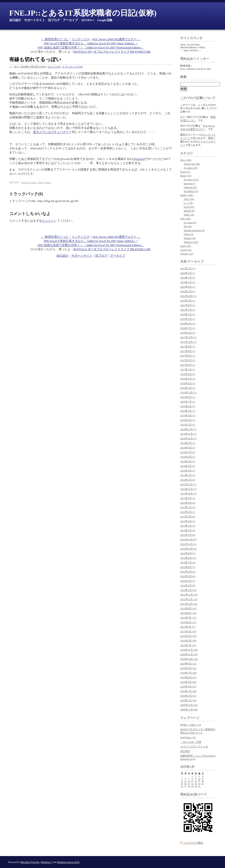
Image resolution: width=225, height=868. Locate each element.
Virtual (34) (190, 238)
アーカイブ (70, 20)
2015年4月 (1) (188, 415)
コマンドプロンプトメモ (194, 746)
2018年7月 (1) (188, 328)
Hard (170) (186, 176)
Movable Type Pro (30, 862)
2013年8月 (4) (188, 503)
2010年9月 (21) (188, 664)
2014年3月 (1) (188, 471)
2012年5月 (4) (188, 572)
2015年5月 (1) (188, 411)
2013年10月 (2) (188, 494)
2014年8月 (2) (188, 448)
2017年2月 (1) (188, 369)
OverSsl (140, 159)
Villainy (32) (187, 254)
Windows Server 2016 (68, 862)
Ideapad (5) (189, 183)
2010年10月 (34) (189, 659)
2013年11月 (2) (188, 489)
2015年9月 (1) (188, 397)
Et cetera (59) (191, 168)
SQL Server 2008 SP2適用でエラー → (117, 39)
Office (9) (189, 234)
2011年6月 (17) (188, 622)
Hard (41, 182)
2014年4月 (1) (188, 466)
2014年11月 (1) (188, 434)
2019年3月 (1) (188, 319)
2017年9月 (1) (188, 346)
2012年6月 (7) (188, 567)
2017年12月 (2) (188, 337)
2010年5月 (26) (188, 682)
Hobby (48, 182)
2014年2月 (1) (188, 475)
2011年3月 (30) (188, 636)
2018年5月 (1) (188, 333)
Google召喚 (105, 20)
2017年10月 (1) (188, 342)
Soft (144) (185, 218)
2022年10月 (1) (188, 296)
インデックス (81, 39)
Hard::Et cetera (29, 182)
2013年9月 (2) (188, 498)
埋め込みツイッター (195, 59)
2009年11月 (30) (189, 709)
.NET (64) (189, 199)
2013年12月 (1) (188, 484)
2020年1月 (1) (188, 314)
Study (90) (186, 246)
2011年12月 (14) (189, 595)
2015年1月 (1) (188, 425)
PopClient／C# (188, 737)
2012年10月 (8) (188, 549)
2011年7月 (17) (188, 618)
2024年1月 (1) (188, 282)
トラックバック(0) (73, 67)
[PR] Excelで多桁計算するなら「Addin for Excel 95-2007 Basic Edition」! (91, 43)
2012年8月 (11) (188, 558)
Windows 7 (46, 862)
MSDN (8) (189, 211)
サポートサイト (35, 20)
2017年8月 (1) (188, 351)
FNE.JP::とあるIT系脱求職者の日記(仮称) (83, 13)
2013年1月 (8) (188, 535)
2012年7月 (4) (188, 562)
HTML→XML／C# (191, 725)
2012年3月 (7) (188, 581)
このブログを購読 (193, 843)
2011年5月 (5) (188, 627)
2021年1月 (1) (188, 310)
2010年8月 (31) (188, 668)
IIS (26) (188, 226)
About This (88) (192, 164)
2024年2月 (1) (188, 278)
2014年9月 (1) (188, 443)
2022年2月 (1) (188, 301)
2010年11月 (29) (189, 654)
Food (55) (185, 172)
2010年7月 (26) (188, 673)
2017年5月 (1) (188, 360)
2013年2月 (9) (188, 530)
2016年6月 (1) (188, 374)
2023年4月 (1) (188, 287)
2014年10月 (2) (188, 438)
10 (199, 779)
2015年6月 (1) (188, 406)
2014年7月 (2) (188, 452)
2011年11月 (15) (189, 599)
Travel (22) (186, 250)
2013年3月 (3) (188, 526)
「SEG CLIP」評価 (191, 742)
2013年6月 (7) (188, 512)
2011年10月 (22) (189, 604)
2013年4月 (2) (188, 521)
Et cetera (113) (191, 179)
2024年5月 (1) (188, 273)
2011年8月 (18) (188, 613)
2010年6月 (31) (188, 677)
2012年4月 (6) (188, 576)
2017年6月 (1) (188, 356)
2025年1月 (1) (188, 268)
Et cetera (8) (190, 222)
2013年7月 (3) (188, 507)
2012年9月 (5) (188, 553)
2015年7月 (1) (188, 402)
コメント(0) (54, 67)
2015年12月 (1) (188, 392)
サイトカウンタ (191, 38)
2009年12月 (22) (189, 705)
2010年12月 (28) (189, 650)
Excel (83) (189, 207)
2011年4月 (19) (188, 631)
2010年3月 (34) (188, 691)
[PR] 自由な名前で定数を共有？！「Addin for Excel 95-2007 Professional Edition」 (91, 47)
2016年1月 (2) (188, 388)
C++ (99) (188, 203)
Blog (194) (186, 160)
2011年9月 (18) (188, 608)
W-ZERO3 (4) (191, 191)
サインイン (46, 221)
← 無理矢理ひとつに (55, 39)
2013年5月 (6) (188, 516)
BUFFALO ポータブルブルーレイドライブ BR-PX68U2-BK (112, 52)
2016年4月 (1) (188, 383)
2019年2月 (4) (188, 323)
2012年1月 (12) (188, 590)
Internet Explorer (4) (194, 230)
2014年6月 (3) (188, 457)
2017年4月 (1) (188, 365)
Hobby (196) (187, 195)
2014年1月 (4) (188, 480)
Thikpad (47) (190, 187)
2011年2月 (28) (188, 641)
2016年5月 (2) (188, 379)
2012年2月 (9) (188, 585)
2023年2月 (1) (188, 291)
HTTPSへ (88, 20)
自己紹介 (15, 20)
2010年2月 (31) (188, 696)
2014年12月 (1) (188, 429)
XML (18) (189, 215)
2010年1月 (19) (188, 700)
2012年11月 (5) (188, 544)
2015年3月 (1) (188, 420)
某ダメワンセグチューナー (51, 132)
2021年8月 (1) (188, 305)
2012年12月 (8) (188, 539)
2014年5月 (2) (188, 461)
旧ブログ (54, 20)
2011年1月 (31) (188, 645)
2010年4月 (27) (188, 686)
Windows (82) (191, 242)
